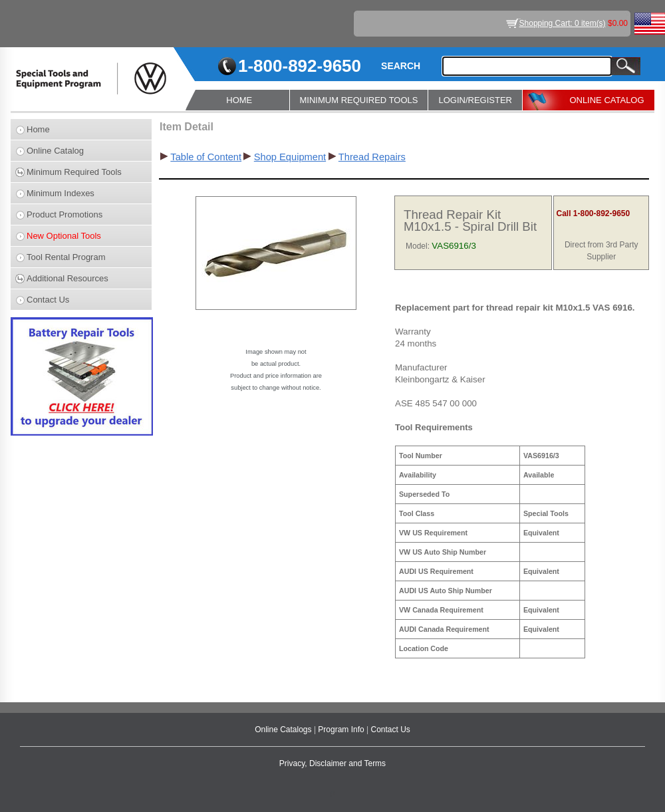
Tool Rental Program (66, 257)
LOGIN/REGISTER (475, 100)
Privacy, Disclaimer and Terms (332, 763)
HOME (239, 100)
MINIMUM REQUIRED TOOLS (359, 100)
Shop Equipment (290, 157)
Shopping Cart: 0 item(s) (563, 23)
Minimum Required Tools (74, 172)
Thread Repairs (372, 157)
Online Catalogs (284, 730)
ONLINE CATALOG (606, 100)
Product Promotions (65, 214)
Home (38, 129)
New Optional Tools (64, 236)
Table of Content (206, 157)
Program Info (342, 730)
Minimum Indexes (61, 193)
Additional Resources (67, 278)
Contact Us (48, 300)
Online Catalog (55, 151)
